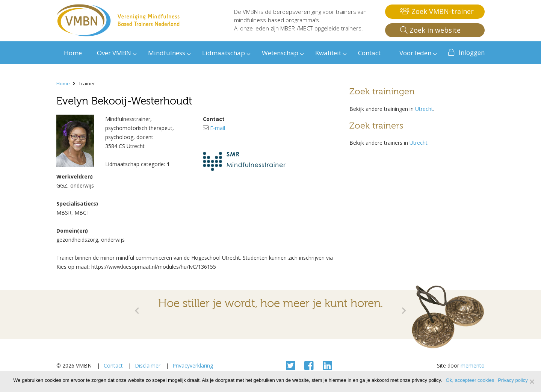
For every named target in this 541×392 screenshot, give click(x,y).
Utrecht (424, 109)
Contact (113, 366)
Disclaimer (148, 366)
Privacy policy (513, 380)
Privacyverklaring (193, 366)
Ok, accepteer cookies (470, 380)
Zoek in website (430, 30)
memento (473, 366)
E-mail (218, 128)
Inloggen (472, 52)
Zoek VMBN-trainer (437, 11)
